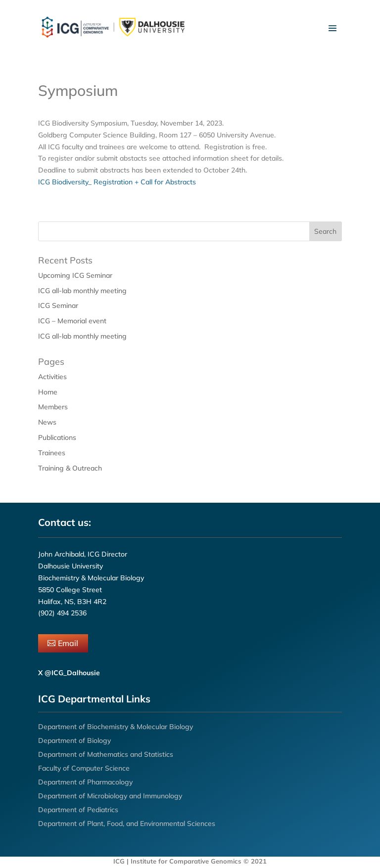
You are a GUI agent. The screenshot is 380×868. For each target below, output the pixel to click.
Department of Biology (74, 740)
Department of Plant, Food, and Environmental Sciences (127, 824)
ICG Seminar (58, 305)
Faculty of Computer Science (84, 768)
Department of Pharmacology (85, 782)
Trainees (52, 453)
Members (53, 407)
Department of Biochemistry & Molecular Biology (116, 727)
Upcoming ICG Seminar (75, 275)
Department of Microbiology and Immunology (110, 796)
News (47, 422)
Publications (57, 437)
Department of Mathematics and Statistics (106, 754)
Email (68, 643)
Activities (52, 377)
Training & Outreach (70, 468)
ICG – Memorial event (72, 321)
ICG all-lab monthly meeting (82, 291)
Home (48, 392)
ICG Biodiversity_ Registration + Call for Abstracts (117, 182)
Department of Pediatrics (78, 810)
